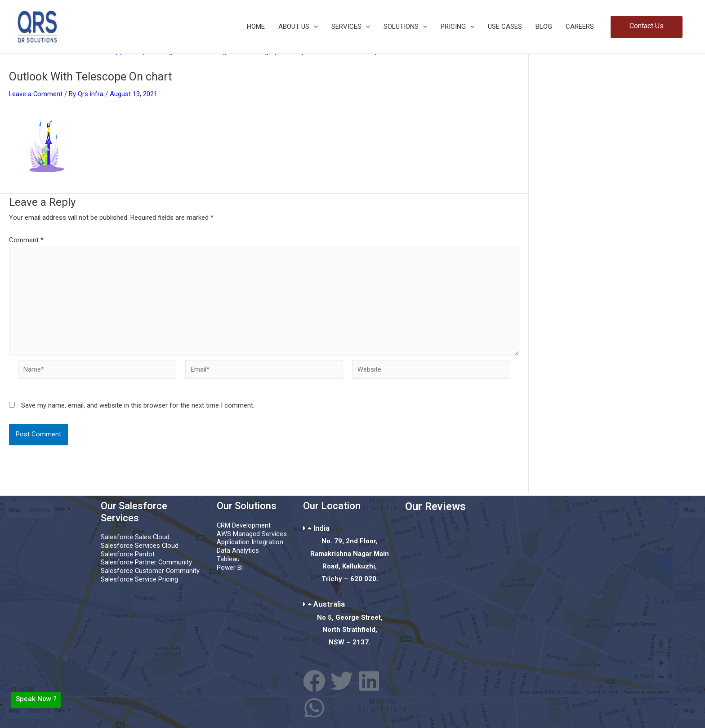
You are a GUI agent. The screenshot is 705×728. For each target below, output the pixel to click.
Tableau (228, 559)
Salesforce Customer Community (151, 571)
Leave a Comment (36, 94)
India (321, 528)
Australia (329, 604)
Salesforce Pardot (128, 554)
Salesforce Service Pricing (139, 579)
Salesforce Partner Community (147, 563)
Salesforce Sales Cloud (135, 537)
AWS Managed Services (252, 534)
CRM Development (244, 525)
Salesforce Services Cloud (140, 546)
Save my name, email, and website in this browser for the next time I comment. (138, 408)
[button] (647, 27)
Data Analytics (238, 550)
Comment (26, 240)
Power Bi (230, 568)
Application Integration (250, 542)
